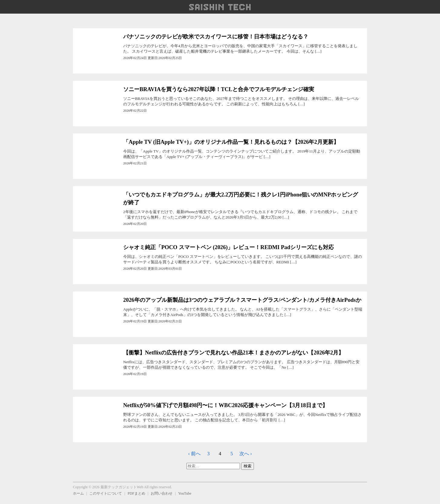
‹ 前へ (194, 454)
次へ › (246, 454)
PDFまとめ (136, 493)
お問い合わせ (162, 493)
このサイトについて (106, 493)
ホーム (78, 493)
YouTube (185, 493)
